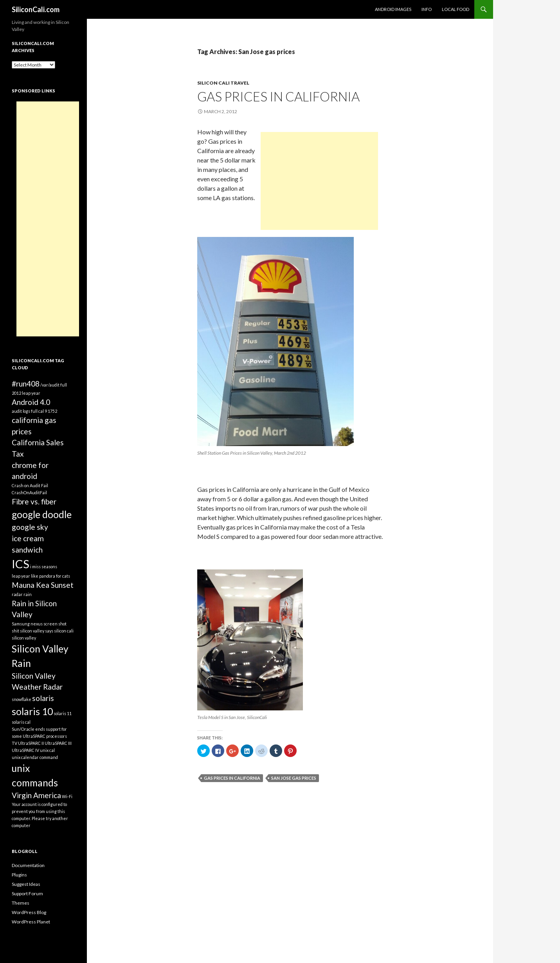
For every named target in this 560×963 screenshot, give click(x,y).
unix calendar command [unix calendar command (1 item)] (35, 757)
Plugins (19, 875)
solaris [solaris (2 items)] (43, 698)
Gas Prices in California (278, 96)
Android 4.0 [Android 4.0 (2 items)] (31, 402)
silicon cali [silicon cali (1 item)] (64, 631)
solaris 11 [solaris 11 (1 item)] (63, 713)
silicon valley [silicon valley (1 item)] (24, 638)
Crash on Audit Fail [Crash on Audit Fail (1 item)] (30, 485)
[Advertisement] (319, 181)
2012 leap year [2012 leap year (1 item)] (26, 393)
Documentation (28, 865)
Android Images (393, 9)
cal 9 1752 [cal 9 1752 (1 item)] (48, 411)
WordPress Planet (31, 922)
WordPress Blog (29, 912)
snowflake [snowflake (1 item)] (22, 699)
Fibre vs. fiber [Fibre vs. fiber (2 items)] (34, 501)
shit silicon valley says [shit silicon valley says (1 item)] (32, 631)
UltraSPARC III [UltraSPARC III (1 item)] (58, 743)
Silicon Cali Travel (223, 83)
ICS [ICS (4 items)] (21, 564)
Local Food (456, 9)
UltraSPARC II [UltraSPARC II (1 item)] (31, 743)
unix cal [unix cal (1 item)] (47, 750)
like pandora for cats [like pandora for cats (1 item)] (50, 576)
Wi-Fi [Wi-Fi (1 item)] (67, 796)
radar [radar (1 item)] (17, 594)
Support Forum (27, 893)
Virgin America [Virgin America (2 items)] (36, 795)
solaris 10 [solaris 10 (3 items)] (32, 711)
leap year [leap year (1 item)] (21, 576)
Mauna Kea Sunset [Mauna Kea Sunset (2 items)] (43, 585)
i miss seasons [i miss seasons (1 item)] (44, 566)
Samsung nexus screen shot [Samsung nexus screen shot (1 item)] (39, 624)
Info (427, 9)
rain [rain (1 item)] (28, 594)
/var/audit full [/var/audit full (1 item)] (54, 385)
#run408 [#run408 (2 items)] (26, 384)
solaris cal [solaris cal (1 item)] (21, 722)
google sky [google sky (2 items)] (30, 527)
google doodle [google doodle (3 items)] (42, 514)
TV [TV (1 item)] (14, 743)
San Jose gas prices (294, 778)
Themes (21, 903)
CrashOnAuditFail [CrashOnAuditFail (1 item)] (29, 492)
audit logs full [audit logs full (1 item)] (25, 411)
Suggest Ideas (26, 884)
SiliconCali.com (36, 9)
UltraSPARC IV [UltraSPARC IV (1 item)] (25, 750)
